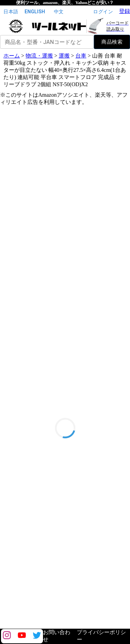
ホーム (12, 56)
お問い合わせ (57, 636)
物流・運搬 (39, 56)
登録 (125, 11)
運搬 (64, 56)
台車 (81, 56)
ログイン (103, 12)
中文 (59, 12)
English (35, 12)
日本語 (11, 12)
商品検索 (112, 42)
